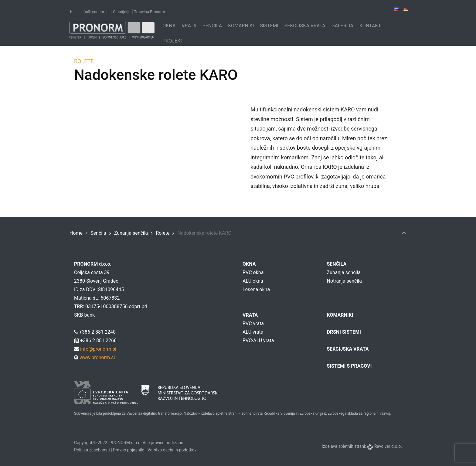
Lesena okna (256, 289)
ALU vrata (253, 332)
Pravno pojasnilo (129, 450)
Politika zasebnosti (92, 450)
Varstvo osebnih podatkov (172, 450)
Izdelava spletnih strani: (344, 446)
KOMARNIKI (241, 26)
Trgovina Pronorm (150, 12)
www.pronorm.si (97, 357)
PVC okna (253, 272)
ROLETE (65, 61)
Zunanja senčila (131, 233)
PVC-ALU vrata (258, 340)
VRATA (189, 26)
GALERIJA (342, 26)
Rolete (163, 233)
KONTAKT (370, 26)
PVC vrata (253, 323)
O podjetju (122, 12)
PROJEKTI (173, 41)
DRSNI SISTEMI (344, 332)
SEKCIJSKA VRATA (305, 26)
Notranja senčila (344, 281)
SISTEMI (269, 26)
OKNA (169, 26)
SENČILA (212, 26)
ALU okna (253, 281)
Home (76, 233)
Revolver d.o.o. (388, 446)
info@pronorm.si (95, 12)
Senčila (98, 233)
